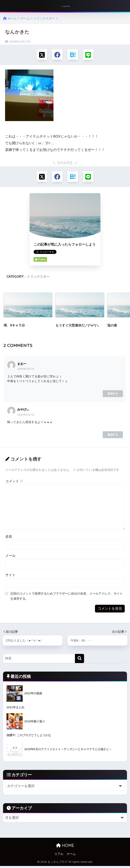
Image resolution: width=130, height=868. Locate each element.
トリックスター (38, 278)
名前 (9, 538)
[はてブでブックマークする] (73, 55)
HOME (65, 848)
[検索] (79, 660)
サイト (10, 576)
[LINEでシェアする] (89, 55)
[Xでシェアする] (41, 55)
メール (10, 557)
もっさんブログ (66, 6)
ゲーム (71, 856)
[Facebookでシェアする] (57, 55)
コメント (14, 483)
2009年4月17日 (26, 370)
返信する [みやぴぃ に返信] (113, 436)
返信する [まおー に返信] (113, 395)
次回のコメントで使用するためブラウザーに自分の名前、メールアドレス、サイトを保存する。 (67, 597)
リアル (59, 856)
